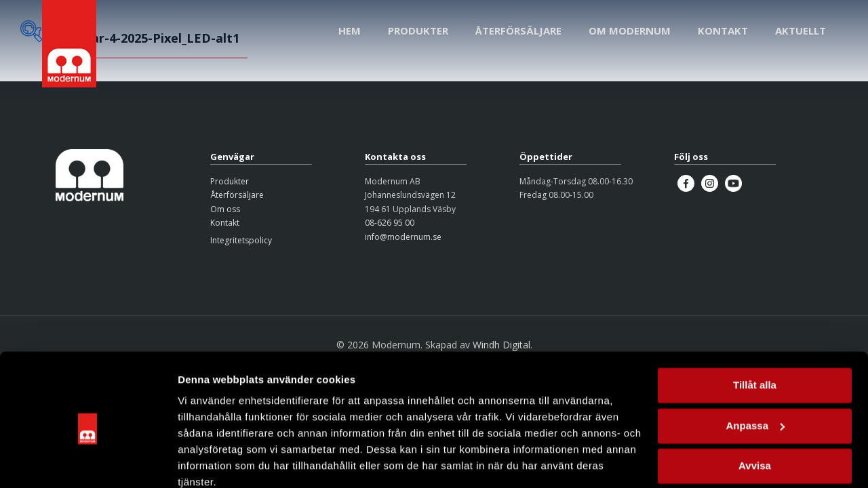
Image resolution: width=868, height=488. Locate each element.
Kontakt (225, 223)
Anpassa (755, 367)
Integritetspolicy (241, 240)
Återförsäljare (237, 195)
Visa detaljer (208, 461)
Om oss (225, 209)
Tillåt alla (755, 327)
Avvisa (755, 408)
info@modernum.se (403, 237)
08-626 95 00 (390, 223)
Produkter (230, 181)
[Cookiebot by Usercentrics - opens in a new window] (88, 462)
